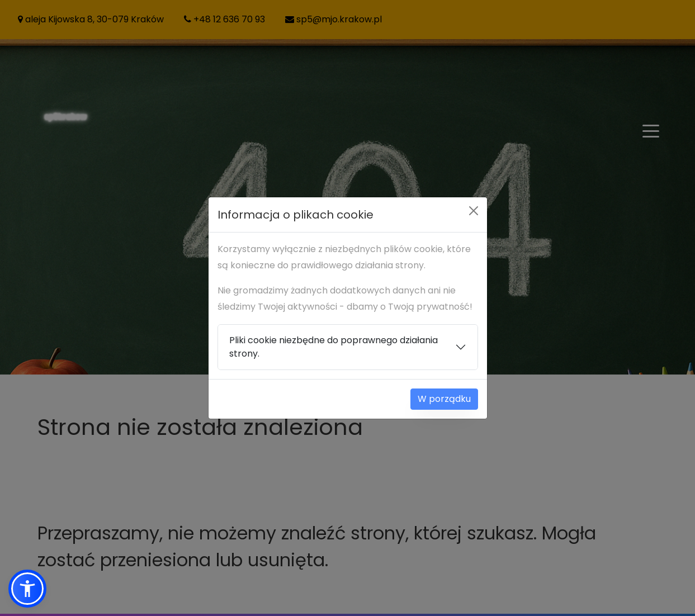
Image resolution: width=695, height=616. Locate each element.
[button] (27, 589)
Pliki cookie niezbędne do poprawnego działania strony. (334, 347)
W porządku (444, 399)
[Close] (474, 211)
